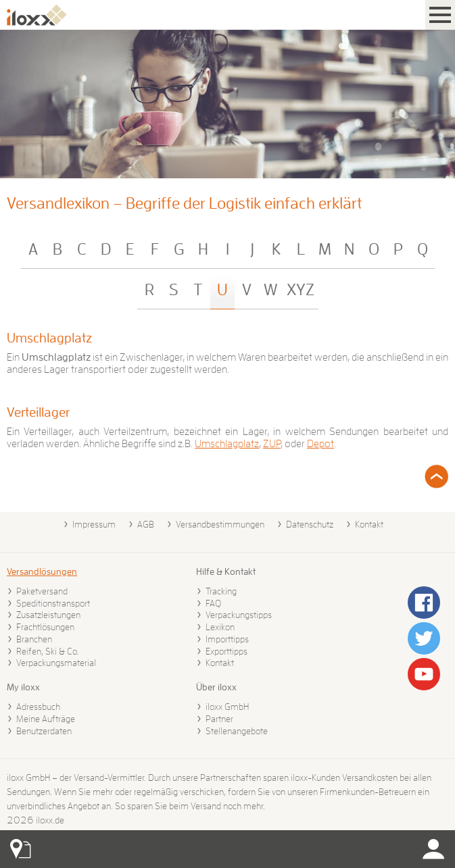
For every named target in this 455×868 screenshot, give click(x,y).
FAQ (213, 603)
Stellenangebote (237, 731)
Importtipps (227, 639)
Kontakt (369, 524)
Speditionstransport (53, 603)
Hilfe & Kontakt (226, 571)
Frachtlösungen (45, 627)
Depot (320, 444)
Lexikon (220, 627)
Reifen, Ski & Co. (48, 651)
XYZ (301, 290)
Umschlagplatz (49, 338)
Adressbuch (38, 707)
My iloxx (23, 687)
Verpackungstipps (239, 615)
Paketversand (42, 591)
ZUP (272, 444)
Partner (219, 719)
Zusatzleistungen (48, 615)
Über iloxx (216, 687)
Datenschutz (310, 524)
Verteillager (38, 412)
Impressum (94, 524)
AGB (146, 524)
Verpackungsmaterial (56, 663)
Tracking (221, 591)
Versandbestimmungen (220, 524)
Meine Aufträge (46, 719)
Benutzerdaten (44, 731)
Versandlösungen (42, 571)
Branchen (34, 639)
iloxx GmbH (227, 707)
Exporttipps (226, 651)
